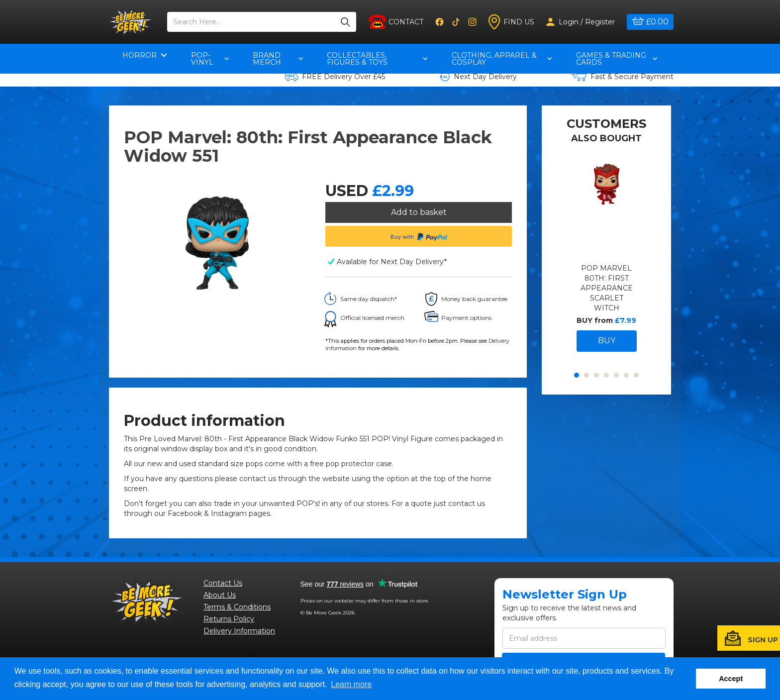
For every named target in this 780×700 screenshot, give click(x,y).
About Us (220, 598)
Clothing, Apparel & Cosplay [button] (502, 59)
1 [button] (577, 396)
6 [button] (626, 396)
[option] (607, 277)
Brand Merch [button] (278, 59)
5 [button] (616, 396)
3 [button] (596, 396)
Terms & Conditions (237, 609)
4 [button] (606, 396)
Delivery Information (239, 633)
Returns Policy (229, 621)
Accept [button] (731, 679)
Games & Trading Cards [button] (617, 59)
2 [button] (586, 396)
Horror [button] (145, 55)
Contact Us (223, 586)
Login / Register (581, 22)
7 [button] (636, 396)
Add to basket (419, 212)
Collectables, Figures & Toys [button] (377, 59)
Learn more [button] (351, 684)
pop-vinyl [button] (210, 59)
